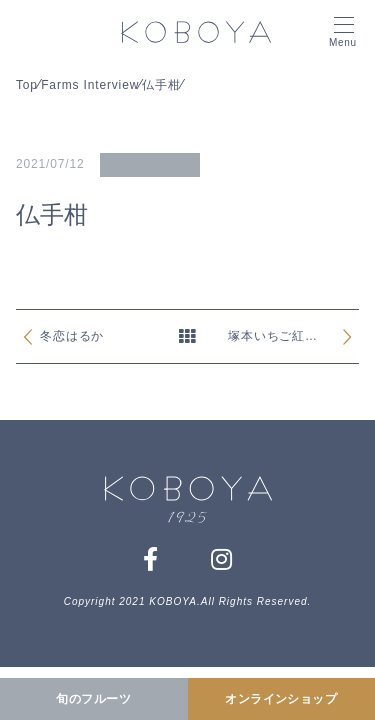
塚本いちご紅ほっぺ (273, 338)
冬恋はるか (72, 336)
